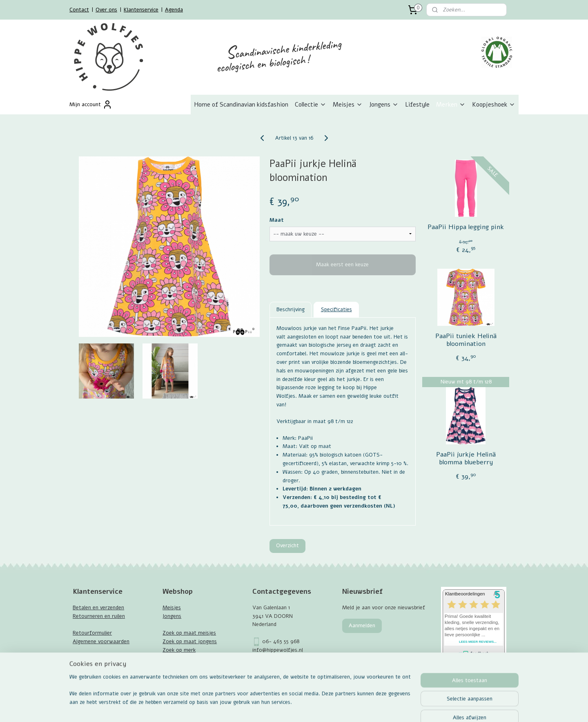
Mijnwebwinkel (384, 707)
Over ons (106, 10)
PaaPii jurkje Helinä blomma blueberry (465, 459)
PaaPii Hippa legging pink (466, 227)
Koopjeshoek (494, 105)
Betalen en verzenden (98, 608)
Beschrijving (291, 310)
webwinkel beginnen (317, 707)
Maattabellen (89, 659)
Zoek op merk (179, 650)
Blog (78, 675)
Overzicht (287, 546)
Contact (79, 10)
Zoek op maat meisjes (189, 633)
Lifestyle (417, 105)
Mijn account (91, 105)
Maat (277, 220)
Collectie (311, 105)
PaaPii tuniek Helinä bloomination (465, 340)
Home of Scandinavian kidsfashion (241, 105)
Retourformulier (92, 633)
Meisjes (348, 105)
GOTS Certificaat (94, 667)
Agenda (174, 10)
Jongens (384, 105)
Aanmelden (362, 626)
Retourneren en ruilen (99, 616)
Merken (451, 105)
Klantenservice (141, 10)
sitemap (274, 707)
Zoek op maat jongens (190, 642)
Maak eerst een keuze (342, 265)
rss (289, 707)
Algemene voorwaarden (101, 642)
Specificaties (336, 310)
